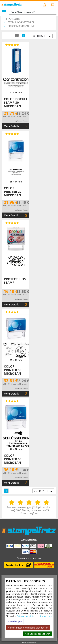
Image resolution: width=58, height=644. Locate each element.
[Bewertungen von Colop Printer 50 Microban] (12, 312)
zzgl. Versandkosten (21, 121)
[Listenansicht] (17, 35)
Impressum (46, 616)
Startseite (13, 19)
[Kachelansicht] (23, 35)
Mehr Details (11, 126)
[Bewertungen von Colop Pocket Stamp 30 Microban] (12, 45)
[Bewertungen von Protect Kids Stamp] (12, 223)
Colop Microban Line (21, 26)
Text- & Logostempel (21, 22)
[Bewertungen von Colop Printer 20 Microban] (12, 134)
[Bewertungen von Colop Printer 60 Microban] (12, 401)
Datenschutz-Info (25, 616)
